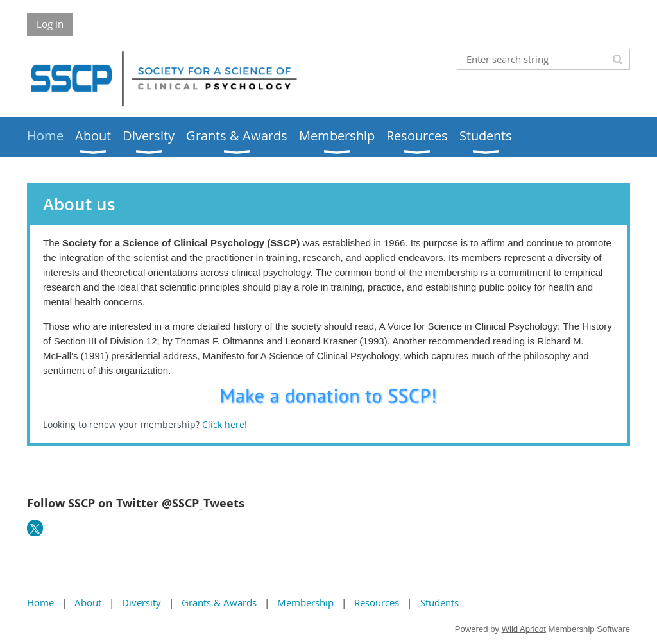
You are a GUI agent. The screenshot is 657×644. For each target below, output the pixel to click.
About (88, 602)
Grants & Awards (219, 602)
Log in (50, 24)
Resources (377, 602)
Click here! (226, 424)
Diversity (141, 602)
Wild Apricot (524, 629)
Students (439, 602)
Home (40, 602)
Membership (305, 602)
